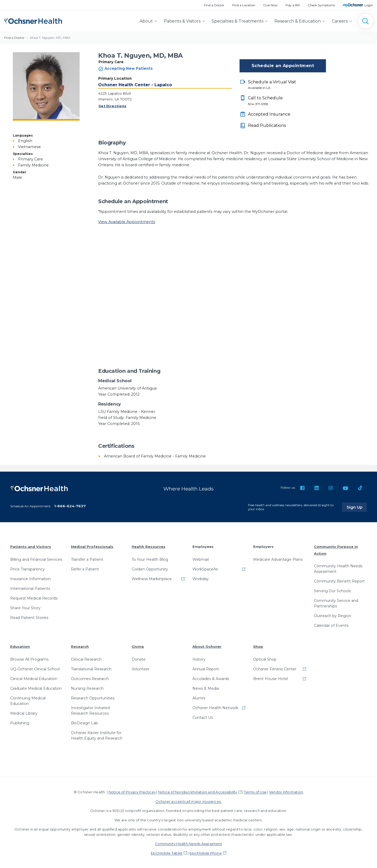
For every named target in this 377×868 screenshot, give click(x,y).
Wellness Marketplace (152, 579)
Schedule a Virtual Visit (287, 85)
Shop (258, 646)
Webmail (201, 559)
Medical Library (24, 713)
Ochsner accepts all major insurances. (189, 801)
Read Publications (267, 125)
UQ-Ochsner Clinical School (35, 669)
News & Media (206, 688)
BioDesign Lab (84, 723)
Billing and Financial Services (36, 559)
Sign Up (357, 507)
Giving (138, 646)
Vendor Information (286, 792)
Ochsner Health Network (215, 708)
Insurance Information (31, 579)
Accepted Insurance (269, 114)
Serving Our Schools (332, 591)
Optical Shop (265, 659)
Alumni (199, 698)
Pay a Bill (293, 5)
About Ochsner (207, 646)
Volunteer (141, 669)
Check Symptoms (321, 5)
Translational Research (91, 669)
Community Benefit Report (339, 581)
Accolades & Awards (211, 678)
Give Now (270, 5)
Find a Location (244, 5)
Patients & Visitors (182, 21)
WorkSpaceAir (205, 569)
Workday (201, 579)
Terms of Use (255, 792)
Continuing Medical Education (28, 701)
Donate (139, 659)
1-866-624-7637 (70, 506)
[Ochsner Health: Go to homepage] (33, 20)
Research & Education (298, 21)
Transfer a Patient (87, 559)
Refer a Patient (85, 569)
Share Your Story (25, 608)
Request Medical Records (34, 598)
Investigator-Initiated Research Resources (90, 710)
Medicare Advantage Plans (278, 559)
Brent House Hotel (271, 678)
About (146, 21)
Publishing (20, 723)
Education (20, 646)
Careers (340, 21)
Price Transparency (27, 569)
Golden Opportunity (150, 569)
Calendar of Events (331, 625)
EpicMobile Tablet (167, 853)
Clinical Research (86, 659)
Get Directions (112, 106)
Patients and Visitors (31, 546)
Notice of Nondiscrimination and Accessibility (198, 792)
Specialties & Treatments (237, 21)
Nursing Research (87, 688)
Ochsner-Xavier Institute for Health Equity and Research (97, 735)
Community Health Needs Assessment (338, 568)
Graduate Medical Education (36, 688)
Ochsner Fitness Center (275, 669)
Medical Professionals (92, 546)
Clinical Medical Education (34, 678)
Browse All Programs (29, 659)
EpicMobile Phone (206, 853)
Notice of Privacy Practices (132, 792)
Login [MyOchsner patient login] (369, 5)
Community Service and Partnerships (336, 603)
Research (80, 646)
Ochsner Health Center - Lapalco (135, 85)
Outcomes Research (90, 678)
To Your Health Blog (150, 559)
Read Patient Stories (29, 617)
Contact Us (203, 717)
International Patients (30, 588)
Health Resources (149, 546)
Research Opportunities (93, 698)
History (199, 659)
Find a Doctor (214, 5)
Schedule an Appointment (283, 66)
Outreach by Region (332, 616)
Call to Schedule (287, 101)
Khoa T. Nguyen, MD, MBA (50, 38)
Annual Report (206, 669)
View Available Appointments (127, 222)
